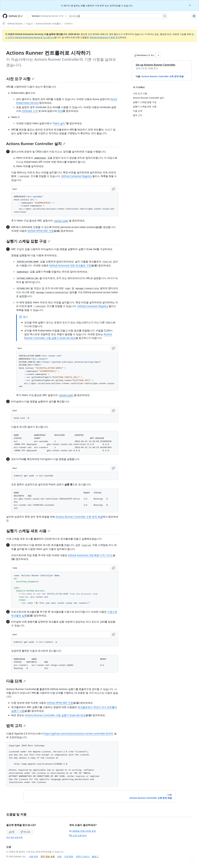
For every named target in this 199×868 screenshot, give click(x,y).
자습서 (29, 24)
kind (60, 111)
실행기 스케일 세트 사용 (28, 531)
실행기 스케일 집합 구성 (28, 241)
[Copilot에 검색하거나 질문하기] (118, 16)
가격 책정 (69, 856)
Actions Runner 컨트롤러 (48, 24)
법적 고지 (16, 726)
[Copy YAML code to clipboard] (113, 568)
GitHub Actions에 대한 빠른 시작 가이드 (90, 555)
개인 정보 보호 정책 (14, 837)
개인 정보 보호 (47, 856)
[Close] (190, 5)
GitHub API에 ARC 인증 (40, 231)
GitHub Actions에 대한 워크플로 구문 (70, 265)
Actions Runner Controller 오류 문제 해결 (162, 76)
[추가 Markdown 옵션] (158, 55)
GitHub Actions (15, 24)
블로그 (95, 856)
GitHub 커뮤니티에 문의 (83, 831)
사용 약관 (33, 856)
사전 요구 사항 (20, 79)
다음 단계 (16, 681)
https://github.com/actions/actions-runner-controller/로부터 (79, 734)
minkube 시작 (30, 111)
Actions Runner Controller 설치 (36, 144)
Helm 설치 (59, 123)
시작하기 (68, 24)
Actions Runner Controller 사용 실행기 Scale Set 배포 (55, 715)
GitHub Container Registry (77, 176)
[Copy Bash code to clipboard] (113, 189)
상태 (59, 856)
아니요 (25, 832)
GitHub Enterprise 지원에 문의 (105, 37)
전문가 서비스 (83, 856)
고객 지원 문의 (78, 835)
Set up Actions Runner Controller (156, 65)
